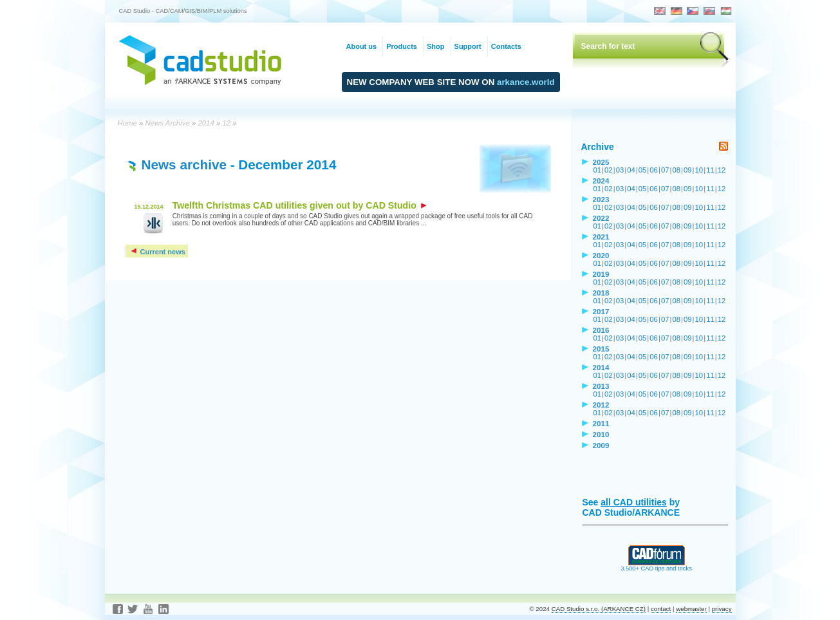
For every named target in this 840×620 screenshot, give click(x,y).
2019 (601, 274)
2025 (601, 162)
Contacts (506, 46)
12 (226, 123)
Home (127, 123)
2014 (206, 123)
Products (402, 46)
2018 (601, 293)
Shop (436, 46)
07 (665, 170)
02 (609, 170)
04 (631, 170)
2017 (601, 311)
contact (661, 609)
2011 (601, 423)
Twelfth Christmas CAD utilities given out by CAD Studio (300, 205)
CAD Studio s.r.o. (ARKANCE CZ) (599, 609)
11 (710, 170)
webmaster (691, 609)
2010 (601, 434)
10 (699, 170)
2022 (601, 218)
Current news (157, 252)
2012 (601, 405)
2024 (601, 181)
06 (654, 170)
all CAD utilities (634, 502)
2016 (601, 330)
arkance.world (526, 82)
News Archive (168, 123)
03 (620, 170)
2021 (601, 237)
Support (468, 46)
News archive (184, 164)
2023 (601, 199)
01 (598, 170)
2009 (601, 445)
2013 (601, 386)
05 (643, 170)
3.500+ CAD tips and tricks (656, 566)
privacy (722, 609)
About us (362, 46)
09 (688, 170)
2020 (601, 255)
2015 (601, 349)
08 (676, 170)
